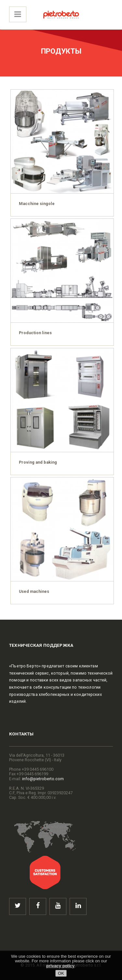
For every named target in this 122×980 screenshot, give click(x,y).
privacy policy (60, 966)
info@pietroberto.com (43, 779)
